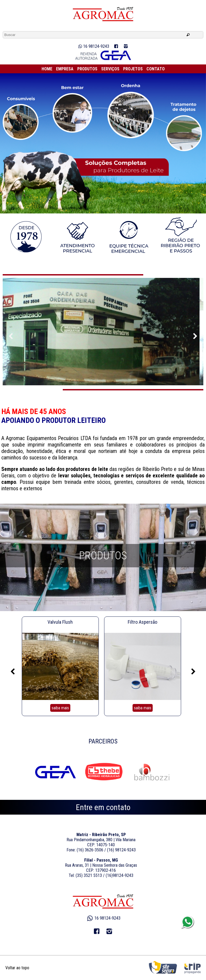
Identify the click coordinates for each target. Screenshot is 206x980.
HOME (47, 69)
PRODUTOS (87, 69)
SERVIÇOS (110, 69)
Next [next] (11, 336)
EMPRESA (65, 69)
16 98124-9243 (93, 46)
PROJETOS (133, 69)
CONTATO (156, 69)
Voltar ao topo (17, 968)
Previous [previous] (195, 336)
